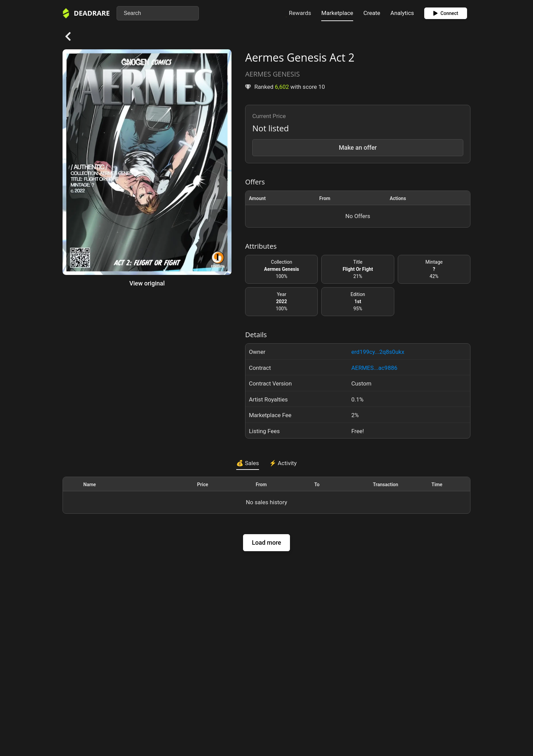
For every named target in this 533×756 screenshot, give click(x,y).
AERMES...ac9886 (374, 368)
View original (147, 283)
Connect (446, 13)
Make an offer (358, 147)
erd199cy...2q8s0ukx (378, 352)
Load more (266, 543)
